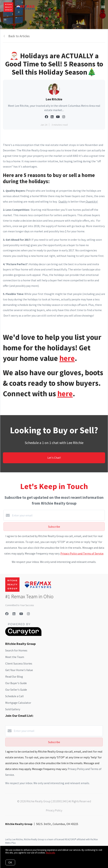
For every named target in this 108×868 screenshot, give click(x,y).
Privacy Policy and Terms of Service (82, 553)
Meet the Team (15, 657)
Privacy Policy (54, 810)
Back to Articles (19, 36)
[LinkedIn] (14, 614)
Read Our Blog (14, 677)
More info (51, 853)
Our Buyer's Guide (16, 683)
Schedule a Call (14, 696)
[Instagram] (28, 614)
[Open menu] (103, 7)
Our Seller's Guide (16, 690)
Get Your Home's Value (19, 670)
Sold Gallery (13, 709)
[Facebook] (7, 614)
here (67, 358)
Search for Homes (16, 650)
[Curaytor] (23, 635)
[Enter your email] (58, 515)
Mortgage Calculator (18, 703)
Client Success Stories (19, 663)
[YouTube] (21, 614)
